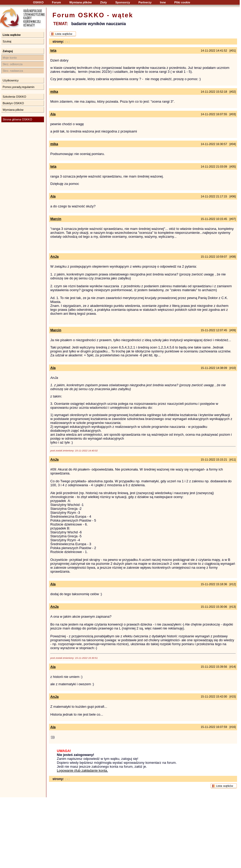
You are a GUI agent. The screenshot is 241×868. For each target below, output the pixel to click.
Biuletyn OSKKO (13, 103)
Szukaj (7, 41)
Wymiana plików (81, 2)
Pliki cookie (182, 2)
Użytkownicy (11, 80)
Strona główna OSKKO (17, 119)
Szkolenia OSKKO (14, 97)
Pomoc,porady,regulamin (18, 87)
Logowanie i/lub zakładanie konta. (82, 770)
